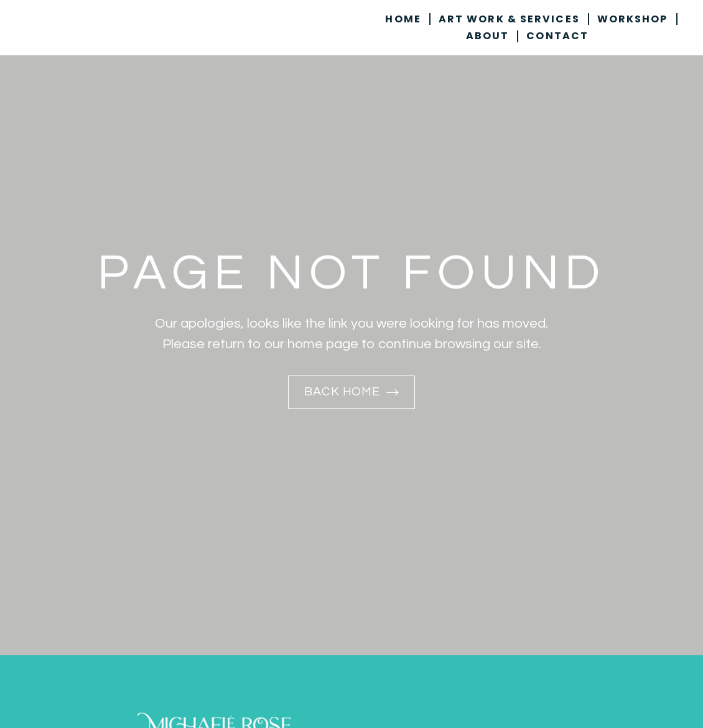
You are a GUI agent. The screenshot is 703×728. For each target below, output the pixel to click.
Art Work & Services (509, 19)
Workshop (633, 19)
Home (403, 19)
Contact (557, 36)
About (488, 36)
